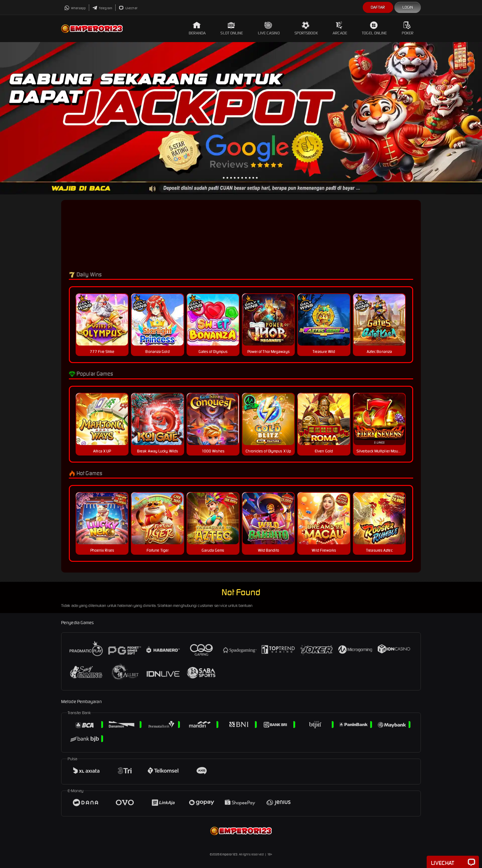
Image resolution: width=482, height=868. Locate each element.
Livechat (128, 8)
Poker (408, 28)
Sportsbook (306, 28)
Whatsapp (75, 8)
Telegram (102, 8)
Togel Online (374, 28)
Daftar (378, 7)
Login (408, 7)
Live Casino (269, 28)
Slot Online (232, 28)
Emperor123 (229, 854)
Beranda (197, 28)
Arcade (340, 28)
